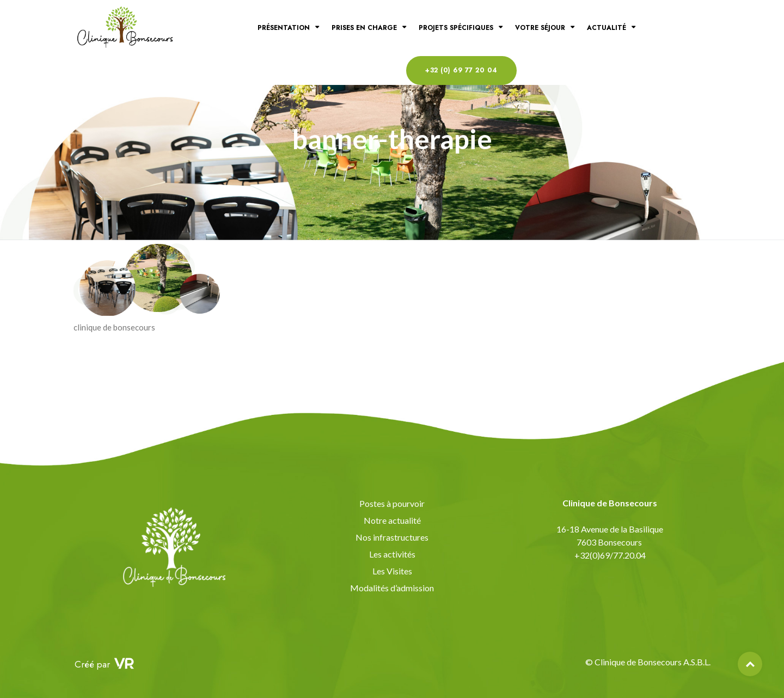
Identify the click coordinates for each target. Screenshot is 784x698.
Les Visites (392, 571)
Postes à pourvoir (392, 503)
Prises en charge (364, 28)
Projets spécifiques (456, 28)
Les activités (392, 554)
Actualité (607, 28)
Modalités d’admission (392, 588)
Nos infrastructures (392, 537)
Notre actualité (392, 520)
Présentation (284, 28)
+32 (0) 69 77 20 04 (461, 70)
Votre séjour (540, 28)
